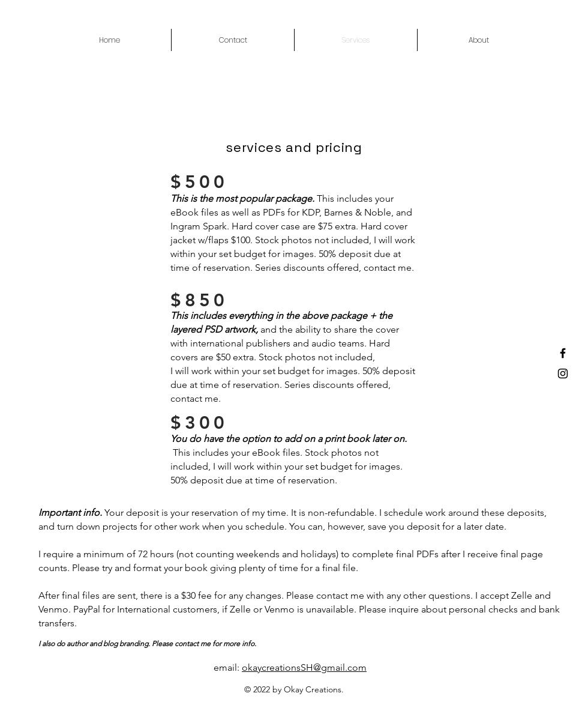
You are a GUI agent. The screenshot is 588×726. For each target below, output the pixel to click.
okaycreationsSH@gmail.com (304, 667)
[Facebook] (563, 353)
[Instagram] (563, 374)
